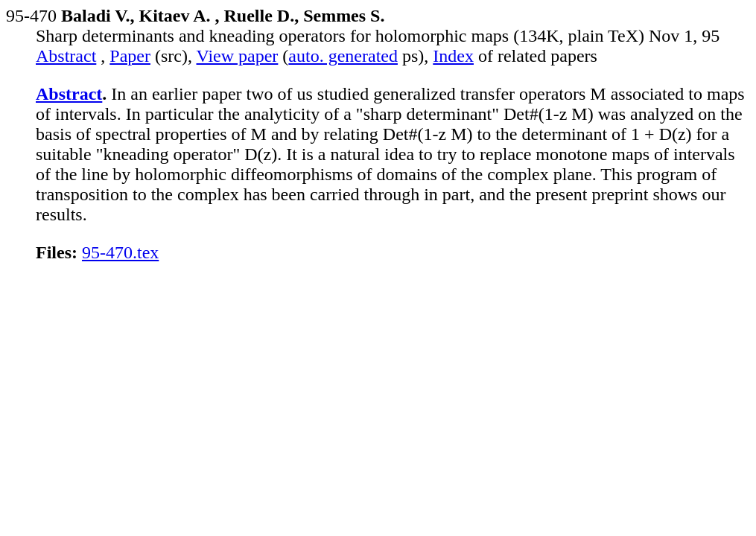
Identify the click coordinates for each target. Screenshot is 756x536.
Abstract (66, 56)
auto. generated (343, 56)
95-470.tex (120, 252)
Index (453, 56)
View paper (238, 56)
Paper (130, 56)
